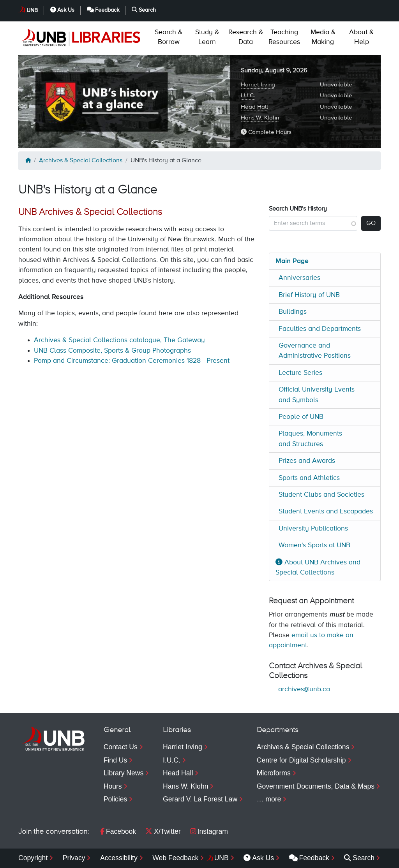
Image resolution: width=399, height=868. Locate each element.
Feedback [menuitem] (309, 858)
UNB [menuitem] (222, 858)
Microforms (274, 773)
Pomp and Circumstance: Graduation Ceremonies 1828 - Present (132, 361)
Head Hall (254, 107)
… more (269, 799)
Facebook (118, 831)
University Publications (313, 529)
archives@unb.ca (304, 689)
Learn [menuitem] (207, 37)
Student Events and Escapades (326, 511)
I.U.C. (248, 96)
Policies (116, 799)
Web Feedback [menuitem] (175, 858)
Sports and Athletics (309, 478)
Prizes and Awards (307, 461)
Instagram (209, 831)
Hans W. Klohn (260, 118)
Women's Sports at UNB (314, 545)
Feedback (103, 10)
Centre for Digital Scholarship (301, 760)
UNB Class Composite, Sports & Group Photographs (112, 351)
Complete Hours (266, 132)
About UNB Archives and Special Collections (318, 568)
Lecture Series (300, 373)
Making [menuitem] (323, 37)
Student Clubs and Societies (321, 495)
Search (144, 10)
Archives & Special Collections (81, 161)
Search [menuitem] (359, 858)
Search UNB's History (298, 209)
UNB (32, 11)
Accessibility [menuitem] (119, 858)
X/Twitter (163, 831)
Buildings (293, 312)
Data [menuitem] (246, 37)
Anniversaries (299, 278)
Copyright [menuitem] (33, 858)
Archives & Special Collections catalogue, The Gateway (119, 340)
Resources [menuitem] (284, 37)
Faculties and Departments (320, 329)
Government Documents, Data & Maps (316, 786)
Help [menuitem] (361, 37)
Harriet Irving (258, 85)
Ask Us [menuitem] (259, 858)
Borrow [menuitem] (169, 37)
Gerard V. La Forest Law (200, 799)
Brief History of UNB (309, 295)
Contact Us (121, 747)
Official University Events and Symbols (317, 395)
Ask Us (62, 10)
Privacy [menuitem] (74, 858)
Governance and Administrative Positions (315, 351)
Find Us (116, 760)
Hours (113, 786)
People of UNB (301, 417)
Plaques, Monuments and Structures (310, 439)
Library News (124, 773)
